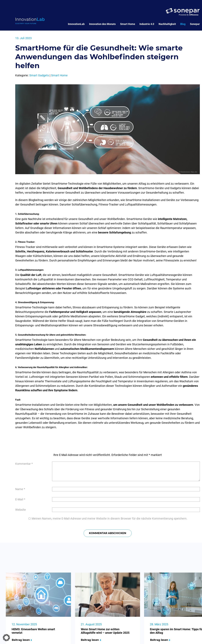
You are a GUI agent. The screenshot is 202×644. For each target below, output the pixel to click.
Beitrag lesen (21, 640)
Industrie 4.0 (147, 24)
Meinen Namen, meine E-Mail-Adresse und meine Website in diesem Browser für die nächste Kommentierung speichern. (109, 519)
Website (21, 510)
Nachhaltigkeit (167, 24)
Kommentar (24, 464)
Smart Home (128, 24)
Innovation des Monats (102, 24)
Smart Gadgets (39, 75)
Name (20, 489)
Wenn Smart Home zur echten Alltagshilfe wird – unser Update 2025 (105, 631)
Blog (183, 24)
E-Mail (20, 499)
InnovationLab (76, 24)
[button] (6, 638)
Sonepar (195, 24)
